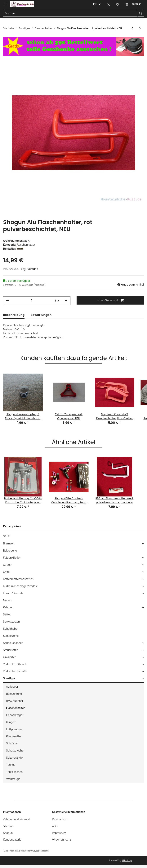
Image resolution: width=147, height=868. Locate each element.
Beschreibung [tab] (14, 315)
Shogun (8, 833)
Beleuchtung (14, 694)
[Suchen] (70, 13)
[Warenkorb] (133, 4)
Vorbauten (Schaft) (15, 671)
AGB (55, 826)
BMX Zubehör (15, 701)
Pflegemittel (14, 736)
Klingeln (11, 722)
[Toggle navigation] (5, 2)
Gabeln (8, 565)
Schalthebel (11, 629)
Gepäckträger (15, 715)
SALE (6, 536)
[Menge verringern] (7, 301)
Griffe (6, 572)
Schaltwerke (11, 636)
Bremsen (9, 543)
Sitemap (8, 826)
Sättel (7, 614)
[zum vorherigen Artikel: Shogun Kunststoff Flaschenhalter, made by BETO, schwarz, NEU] (132, 28)
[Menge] (32, 301)
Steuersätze (11, 650)
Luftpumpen (14, 729)
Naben (7, 600)
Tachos (11, 765)
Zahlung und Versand (17, 819)
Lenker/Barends (13, 593)
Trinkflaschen (14, 772)
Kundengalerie (12, 840)
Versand (33, 269)
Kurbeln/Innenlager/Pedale (20, 586)
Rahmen (8, 607)
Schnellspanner (13, 643)
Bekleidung (10, 551)
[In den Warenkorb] (110, 300)
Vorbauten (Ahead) (15, 664)
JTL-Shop (127, 861)
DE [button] (95, 4)
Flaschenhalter (26, 245)
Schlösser (12, 743)
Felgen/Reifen (12, 558)
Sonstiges (9, 678)
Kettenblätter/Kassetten (18, 579)
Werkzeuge (13, 779)
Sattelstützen (11, 622)
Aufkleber (12, 687)
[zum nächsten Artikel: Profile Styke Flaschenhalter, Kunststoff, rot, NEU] (140, 28)
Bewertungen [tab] (41, 315)
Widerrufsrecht (62, 840)
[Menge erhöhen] (66, 301)
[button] (108, 4)
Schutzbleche (15, 751)
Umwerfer (9, 657)
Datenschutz (60, 819)
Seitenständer (15, 758)
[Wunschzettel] (118, 4)
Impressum (59, 833)
